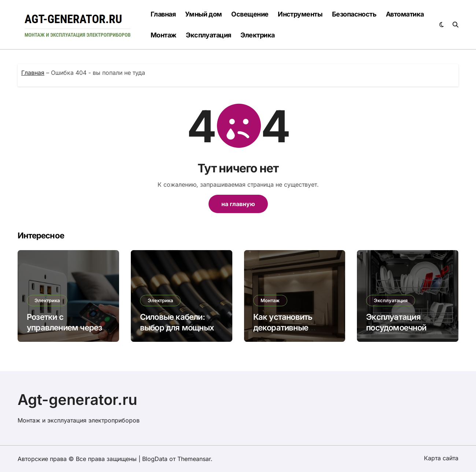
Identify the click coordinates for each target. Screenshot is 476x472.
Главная (163, 14)
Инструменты (300, 14)
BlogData (155, 459)
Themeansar (194, 459)
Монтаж (164, 35)
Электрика (257, 35)
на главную (238, 204)
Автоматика (405, 14)
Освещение (250, 14)
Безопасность (354, 14)
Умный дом (204, 14)
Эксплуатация (209, 35)
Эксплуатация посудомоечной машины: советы (398, 327)
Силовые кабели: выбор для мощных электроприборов (177, 327)
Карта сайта (441, 458)
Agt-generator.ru (78, 400)
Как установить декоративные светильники (283, 327)
